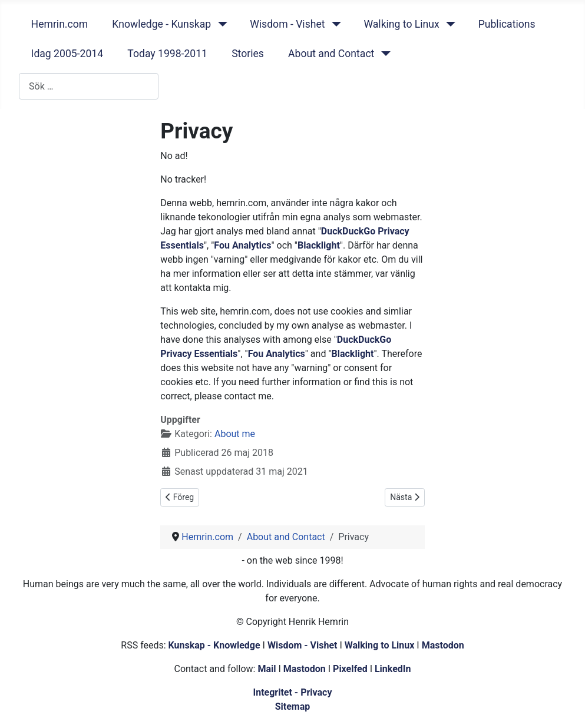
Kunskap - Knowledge (214, 645)
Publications (507, 24)
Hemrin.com (60, 24)
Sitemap (293, 707)
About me (235, 434)
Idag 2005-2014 (67, 54)
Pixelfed (350, 669)
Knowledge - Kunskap (161, 24)
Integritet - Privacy (292, 692)
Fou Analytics (242, 245)
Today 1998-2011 (167, 54)
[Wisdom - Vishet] (334, 24)
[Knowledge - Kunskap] (220, 24)
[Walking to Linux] (449, 24)
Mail (267, 669)
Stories (248, 54)
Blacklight (319, 245)
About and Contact (331, 54)
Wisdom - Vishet (287, 24)
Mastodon (443, 645)
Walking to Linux (401, 24)
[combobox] (89, 86)
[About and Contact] (383, 54)
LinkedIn (393, 669)
